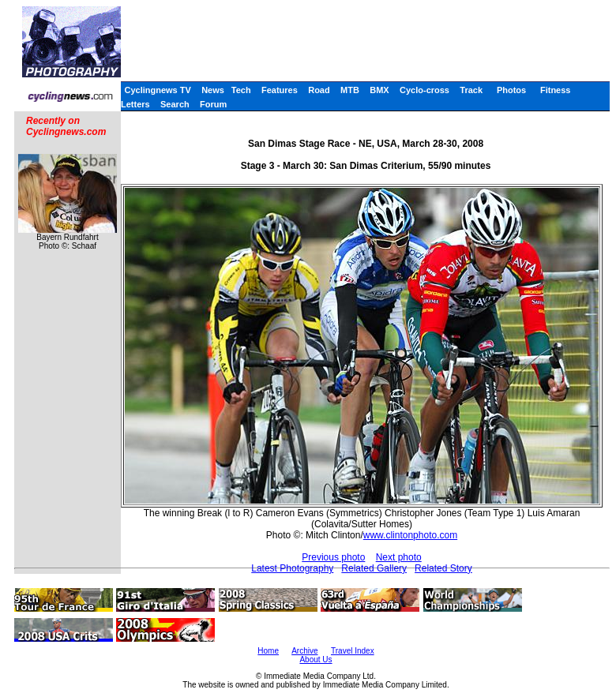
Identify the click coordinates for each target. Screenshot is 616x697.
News (213, 90)
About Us (316, 660)
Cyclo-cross (424, 90)
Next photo (399, 557)
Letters (135, 104)
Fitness (556, 90)
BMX (379, 90)
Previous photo (333, 557)
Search (175, 104)
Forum (213, 104)
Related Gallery (374, 568)
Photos (511, 90)
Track (471, 90)
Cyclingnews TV (157, 90)
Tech (241, 90)
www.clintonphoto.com (410, 535)
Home (268, 651)
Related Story (443, 568)
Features (280, 90)
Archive (304, 651)
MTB (350, 90)
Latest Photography (292, 568)
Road (319, 90)
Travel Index (353, 651)
